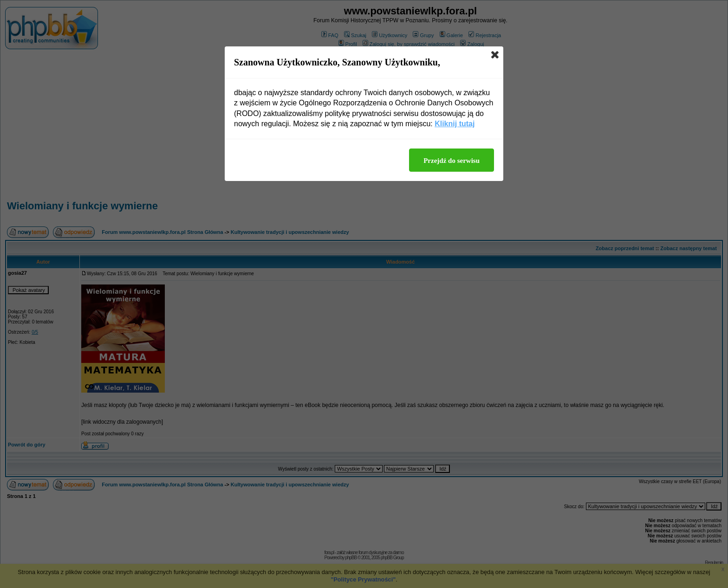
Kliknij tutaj (455, 124)
